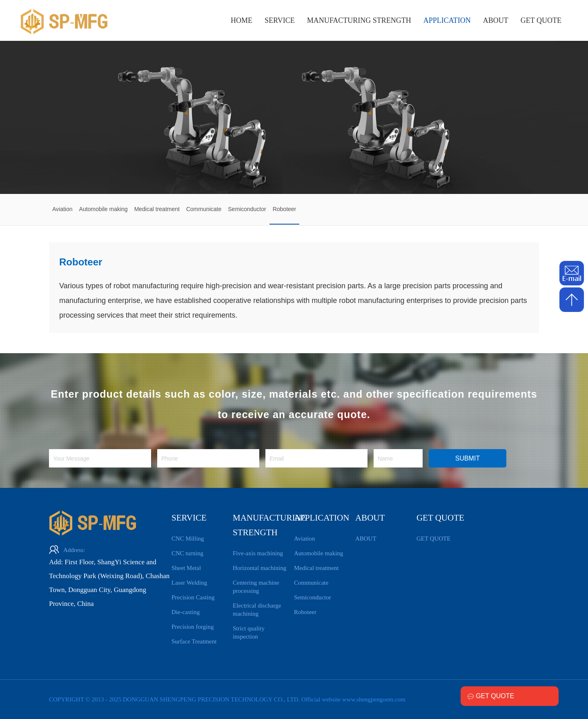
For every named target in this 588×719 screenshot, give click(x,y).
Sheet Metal (186, 568)
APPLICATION (447, 20)
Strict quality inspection (249, 632)
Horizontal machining (259, 568)
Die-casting (186, 612)
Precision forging (193, 627)
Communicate (311, 583)
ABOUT (496, 20)
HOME (242, 20)
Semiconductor (313, 597)
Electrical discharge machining (257, 610)
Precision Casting (193, 597)
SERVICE (280, 20)
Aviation (304, 539)
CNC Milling (188, 539)
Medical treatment (316, 568)
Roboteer (305, 612)
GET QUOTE (541, 20)
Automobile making (318, 553)
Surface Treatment (194, 641)
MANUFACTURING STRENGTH (359, 20)
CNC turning (187, 553)
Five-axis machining (258, 553)
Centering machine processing (256, 587)
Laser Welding (189, 583)
